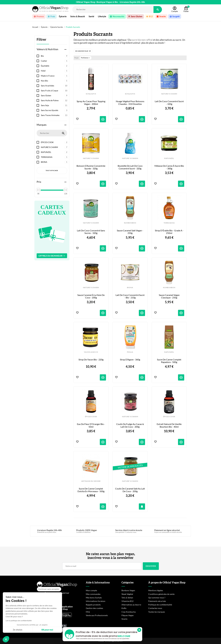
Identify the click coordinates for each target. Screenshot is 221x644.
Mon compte (91, 590)
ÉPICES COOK (55, 142)
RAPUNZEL (55, 152)
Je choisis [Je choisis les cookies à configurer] (18, 630)
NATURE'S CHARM (55, 147)
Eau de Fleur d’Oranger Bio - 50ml (91, 425)
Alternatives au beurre (131, 605)
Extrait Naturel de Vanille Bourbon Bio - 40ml (169, 425)
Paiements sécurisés (157, 601)
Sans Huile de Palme (55, 100)
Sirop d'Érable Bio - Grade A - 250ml (169, 232)
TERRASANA (55, 157)
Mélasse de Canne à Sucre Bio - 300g (169, 167)
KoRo (124, 608)
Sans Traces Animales (55, 115)
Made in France (55, 76)
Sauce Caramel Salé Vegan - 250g (130, 232)
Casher (55, 61)
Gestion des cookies (94, 608)
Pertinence (86, 58)
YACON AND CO (91, 352)
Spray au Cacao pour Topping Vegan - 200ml (91, 103)
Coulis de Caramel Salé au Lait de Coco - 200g (130, 490)
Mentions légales (156, 590)
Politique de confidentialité (160, 605)
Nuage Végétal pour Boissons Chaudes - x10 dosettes (130, 103)
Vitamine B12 (127, 601)
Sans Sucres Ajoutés (55, 110)
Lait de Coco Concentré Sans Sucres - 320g (91, 232)
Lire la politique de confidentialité (19, 621)
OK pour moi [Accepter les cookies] (47, 630)
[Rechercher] (113, 10)
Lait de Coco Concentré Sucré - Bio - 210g (130, 296)
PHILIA (130, 352)
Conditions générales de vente (161, 594)
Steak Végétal (127, 594)
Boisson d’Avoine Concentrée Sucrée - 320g (91, 167)
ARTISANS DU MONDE (91, 481)
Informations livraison (96, 601)
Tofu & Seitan (127, 598)
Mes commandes (93, 594)
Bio (55, 56)
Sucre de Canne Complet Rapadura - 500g (169, 361)
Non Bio (55, 81)
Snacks (124, 619)
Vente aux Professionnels (97, 615)
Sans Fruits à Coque (55, 91)
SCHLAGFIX (91, 94)
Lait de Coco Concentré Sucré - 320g (169, 103)
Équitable (55, 66)
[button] (83, 51)
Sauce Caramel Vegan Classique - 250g (169, 296)
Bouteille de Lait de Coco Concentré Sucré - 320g (130, 167)
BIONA (55, 162)
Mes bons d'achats (94, 598)
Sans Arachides (55, 86)
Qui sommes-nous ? (157, 598)
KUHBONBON (130, 223)
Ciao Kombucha (129, 612)
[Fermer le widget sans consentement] (49, 589)
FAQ (88, 612)
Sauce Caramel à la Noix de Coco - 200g (91, 296)
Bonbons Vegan (128, 590)
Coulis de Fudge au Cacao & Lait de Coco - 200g (130, 425)
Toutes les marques (157, 612)
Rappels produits (93, 605)
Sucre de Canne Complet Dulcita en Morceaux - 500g (91, 490)
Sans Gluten (55, 96)
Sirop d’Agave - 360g (130, 360)
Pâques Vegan (128, 615)
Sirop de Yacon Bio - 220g (91, 360)
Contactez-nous (155, 608)
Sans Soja (55, 105)
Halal (55, 71)
